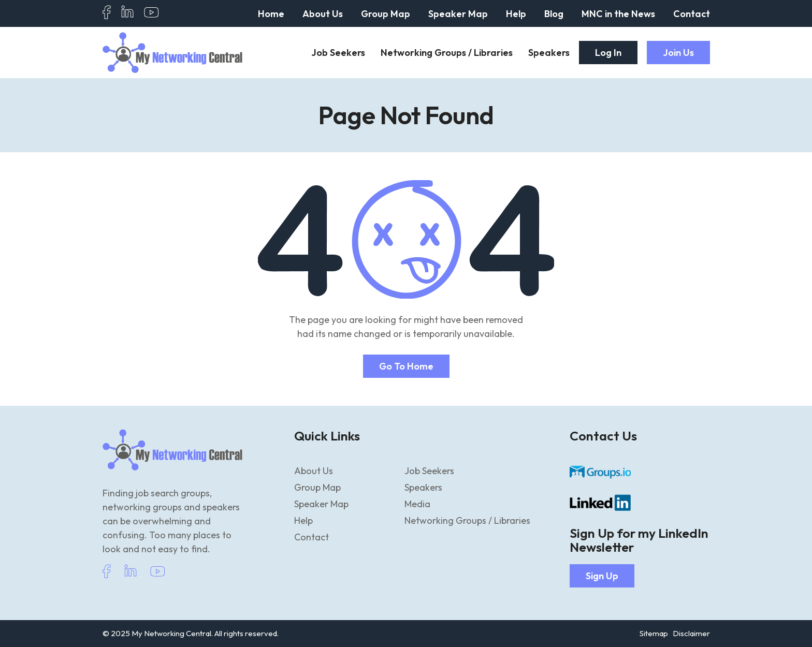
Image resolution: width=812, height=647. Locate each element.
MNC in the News (618, 14)
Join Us (678, 53)
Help (516, 14)
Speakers (549, 53)
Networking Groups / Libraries (447, 53)
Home (271, 14)
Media (417, 504)
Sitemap (654, 633)
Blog (554, 14)
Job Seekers (338, 53)
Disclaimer (691, 633)
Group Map (386, 14)
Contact (692, 14)
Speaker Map (458, 14)
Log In (608, 53)
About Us (323, 14)
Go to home (406, 366)
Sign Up (602, 576)
